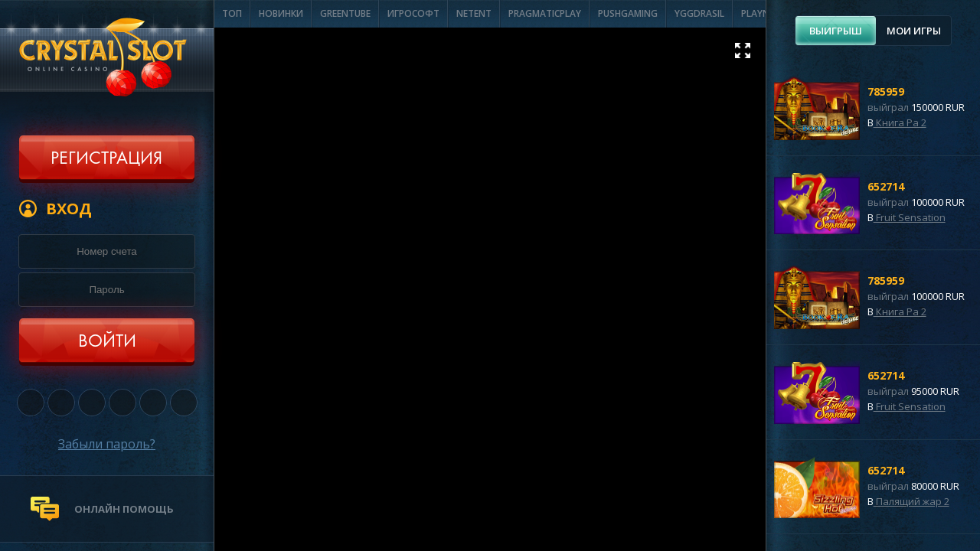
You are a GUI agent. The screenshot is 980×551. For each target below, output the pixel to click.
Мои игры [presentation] (914, 31)
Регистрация (106, 159)
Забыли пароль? (107, 444)
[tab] (836, 31)
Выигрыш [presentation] (836, 31)
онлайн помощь (124, 509)
